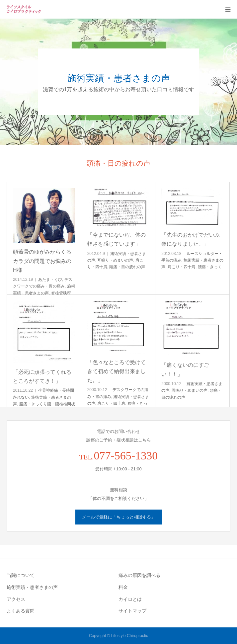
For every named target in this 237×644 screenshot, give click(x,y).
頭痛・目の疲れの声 (127, 267)
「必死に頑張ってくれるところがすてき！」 (42, 376)
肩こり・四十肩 (182, 267)
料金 (123, 587)
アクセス (16, 599)
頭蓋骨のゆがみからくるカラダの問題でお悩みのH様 (42, 261)
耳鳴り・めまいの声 (115, 260)
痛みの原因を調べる (139, 575)
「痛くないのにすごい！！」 (185, 369)
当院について (21, 575)
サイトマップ (132, 611)
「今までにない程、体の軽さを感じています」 (117, 239)
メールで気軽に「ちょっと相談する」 (119, 517)
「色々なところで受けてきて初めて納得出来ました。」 (117, 371)
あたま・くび (50, 280)
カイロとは (130, 599)
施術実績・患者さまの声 (32, 587)
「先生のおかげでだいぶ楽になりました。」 (191, 239)
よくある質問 (21, 611)
